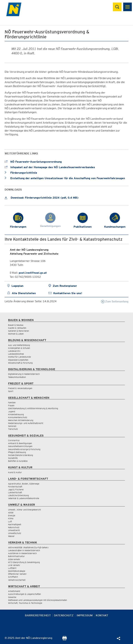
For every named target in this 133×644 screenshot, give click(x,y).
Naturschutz (14, 527)
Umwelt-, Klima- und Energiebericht (24, 510)
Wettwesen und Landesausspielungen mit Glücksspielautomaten (38, 600)
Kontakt (102, 615)
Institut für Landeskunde (19, 357)
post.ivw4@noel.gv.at (33, 273)
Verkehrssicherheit (17, 580)
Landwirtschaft (15, 492)
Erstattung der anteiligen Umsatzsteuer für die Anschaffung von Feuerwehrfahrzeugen (65, 178)
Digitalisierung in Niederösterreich (24, 374)
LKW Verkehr (14, 565)
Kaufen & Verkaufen (17, 328)
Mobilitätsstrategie (17, 571)
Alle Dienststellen (24, 293)
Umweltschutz (15, 533)
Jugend (12, 411)
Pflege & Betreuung (17, 452)
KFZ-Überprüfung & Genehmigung (24, 562)
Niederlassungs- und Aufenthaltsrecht (26, 423)
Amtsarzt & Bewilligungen (20, 443)
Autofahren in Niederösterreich (22, 553)
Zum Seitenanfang (115, 301)
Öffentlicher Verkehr (17, 574)
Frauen (11, 405)
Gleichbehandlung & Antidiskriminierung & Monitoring (33, 408)
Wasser (11, 536)
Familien (12, 403)
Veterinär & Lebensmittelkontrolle (24, 498)
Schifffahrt (13, 577)
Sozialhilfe (13, 458)
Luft (10, 522)
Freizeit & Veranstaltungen (20, 388)
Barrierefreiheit (38, 615)
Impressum (85, 615)
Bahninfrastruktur (16, 556)
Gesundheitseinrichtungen (20, 446)
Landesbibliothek (16, 354)
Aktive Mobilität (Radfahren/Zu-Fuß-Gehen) (28, 547)
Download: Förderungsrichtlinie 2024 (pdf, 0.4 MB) (42, 198)
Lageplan (17, 286)
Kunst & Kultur (15, 472)
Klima (11, 518)
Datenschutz (64, 615)
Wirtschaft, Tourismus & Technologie (25, 603)
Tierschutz (13, 429)
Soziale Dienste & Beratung (21, 455)
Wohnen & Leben (16, 334)
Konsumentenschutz (18, 417)
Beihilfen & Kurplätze (18, 461)
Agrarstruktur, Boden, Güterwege (24, 484)
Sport (11, 391)
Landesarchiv (14, 351)
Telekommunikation (17, 377)
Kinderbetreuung (16, 414)
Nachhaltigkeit (15, 524)
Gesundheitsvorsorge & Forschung (24, 449)
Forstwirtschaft (15, 487)
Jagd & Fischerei (16, 490)
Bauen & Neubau (16, 325)
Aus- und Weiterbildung (19, 345)
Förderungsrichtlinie (21, 173)
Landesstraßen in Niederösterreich (24, 550)
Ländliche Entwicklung (18, 495)
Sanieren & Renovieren (19, 331)
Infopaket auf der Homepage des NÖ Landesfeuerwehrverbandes (50, 167)
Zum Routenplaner (65, 286)
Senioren (12, 426)
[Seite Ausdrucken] (65, 639)
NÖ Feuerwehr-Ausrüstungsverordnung (33, 162)
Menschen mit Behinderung (21, 420)
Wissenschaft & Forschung (20, 363)
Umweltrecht (14, 530)
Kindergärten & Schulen (19, 348)
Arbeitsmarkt (14, 591)
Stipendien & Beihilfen (18, 360)
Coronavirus (14, 440)
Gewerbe (12, 597)
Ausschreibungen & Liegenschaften (24, 594)
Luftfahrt (12, 568)
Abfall (11, 513)
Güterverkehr (14, 559)
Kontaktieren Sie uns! (68, 293)
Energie (12, 515)
